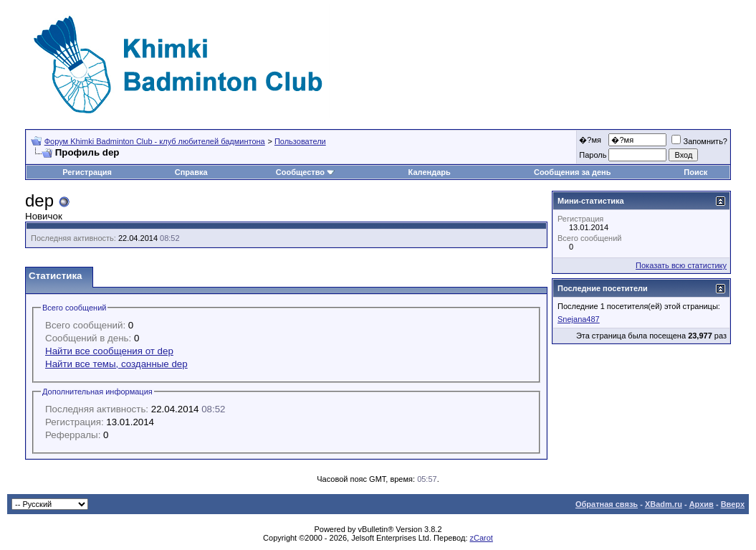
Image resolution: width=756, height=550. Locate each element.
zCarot (482, 538)
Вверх (733, 504)
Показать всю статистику (681, 265)
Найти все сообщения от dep (109, 351)
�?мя (590, 140)
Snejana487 (579, 319)
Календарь (430, 172)
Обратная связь (607, 504)
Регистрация (87, 172)
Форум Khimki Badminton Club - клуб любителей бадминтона (155, 141)
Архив (702, 504)
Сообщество (305, 172)
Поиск (695, 172)
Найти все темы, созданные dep (116, 364)
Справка (191, 172)
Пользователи (300, 141)
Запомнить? (699, 141)
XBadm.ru (664, 504)
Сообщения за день (572, 172)
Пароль (593, 155)
